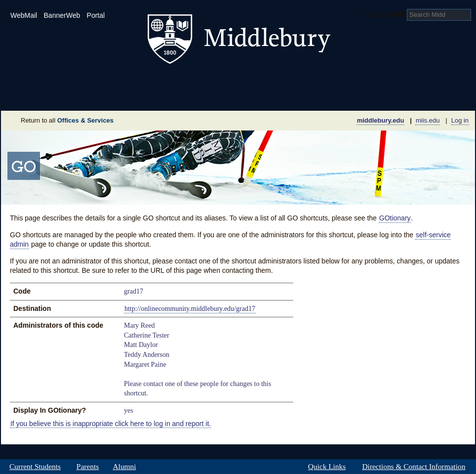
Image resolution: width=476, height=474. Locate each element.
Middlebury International (411, 81)
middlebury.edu (381, 120)
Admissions (36, 81)
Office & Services (427, 96)
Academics (112, 81)
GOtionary (395, 218)
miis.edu (428, 120)
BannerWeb (62, 15)
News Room (250, 96)
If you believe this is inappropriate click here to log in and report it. (111, 423)
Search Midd (386, 14)
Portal (96, 15)
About (50, 96)
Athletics (262, 81)
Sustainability (135, 96)
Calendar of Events (332, 96)
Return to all (67, 120)
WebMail (24, 15)
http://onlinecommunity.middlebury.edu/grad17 (190, 309)
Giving (195, 96)
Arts (318, 81)
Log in (460, 120)
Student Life (190, 81)
